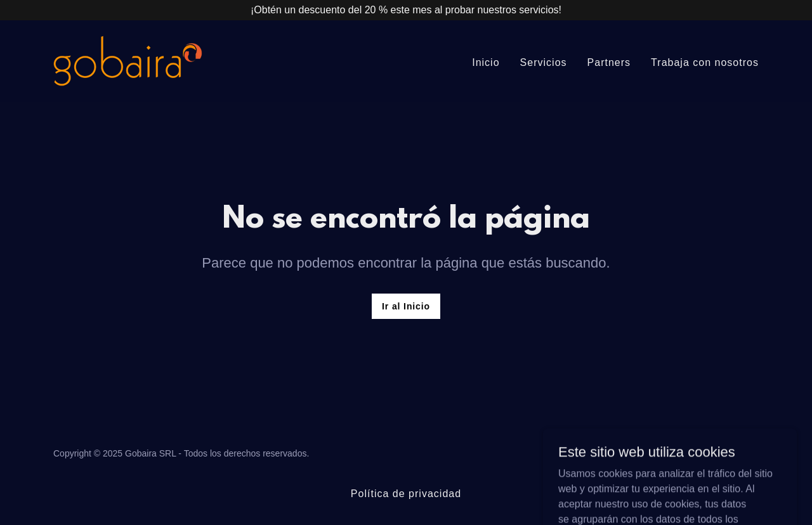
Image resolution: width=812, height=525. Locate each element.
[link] (128, 61)
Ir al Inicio (406, 306)
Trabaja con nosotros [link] (705, 62)
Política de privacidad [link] (406, 494)
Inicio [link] (486, 62)
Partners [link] (609, 62)
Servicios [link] (544, 62)
